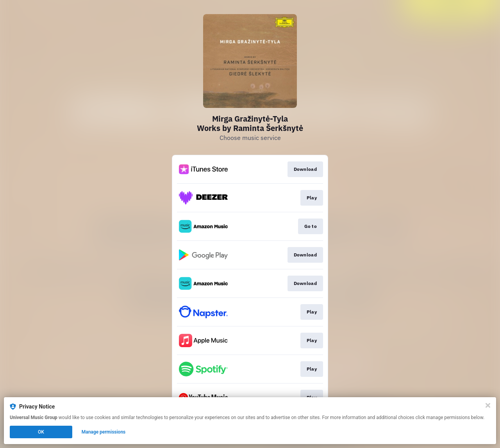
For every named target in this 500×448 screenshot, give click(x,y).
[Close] (488, 405)
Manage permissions (104, 432)
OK (41, 432)
